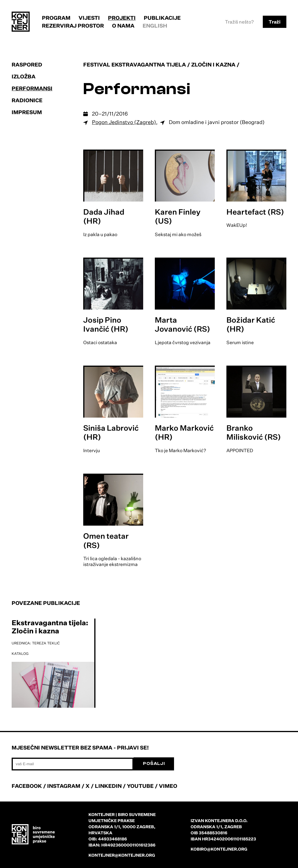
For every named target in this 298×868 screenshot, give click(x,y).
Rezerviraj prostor (73, 26)
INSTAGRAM (64, 786)
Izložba (24, 76)
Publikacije (162, 18)
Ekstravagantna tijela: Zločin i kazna (50, 627)
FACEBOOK (27, 786)
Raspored (27, 64)
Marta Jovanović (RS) (182, 324)
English (155, 26)
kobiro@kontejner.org (219, 849)
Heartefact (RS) (255, 212)
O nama (123, 26)
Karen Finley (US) (178, 216)
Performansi (32, 88)
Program (56, 18)
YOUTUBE (140, 786)
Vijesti (89, 18)
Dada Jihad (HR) (104, 216)
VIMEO (168, 786)
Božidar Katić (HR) (251, 324)
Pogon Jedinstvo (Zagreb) (124, 122)
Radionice (27, 100)
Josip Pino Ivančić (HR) (106, 324)
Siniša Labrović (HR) (111, 432)
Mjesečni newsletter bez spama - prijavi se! (80, 747)
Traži (275, 22)
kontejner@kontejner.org (122, 855)
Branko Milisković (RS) (254, 432)
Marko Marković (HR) (184, 432)
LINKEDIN (108, 786)
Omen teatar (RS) (106, 540)
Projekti (122, 18)
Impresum (27, 112)
